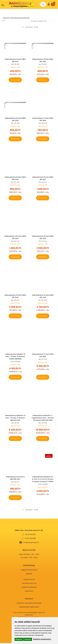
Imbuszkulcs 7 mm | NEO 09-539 (43, 119)
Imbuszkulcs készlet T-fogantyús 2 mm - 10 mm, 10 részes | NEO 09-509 (43, 419)
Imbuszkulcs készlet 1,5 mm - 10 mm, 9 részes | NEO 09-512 (15, 419)
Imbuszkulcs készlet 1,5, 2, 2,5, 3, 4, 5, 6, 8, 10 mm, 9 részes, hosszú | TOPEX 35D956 (43, 480)
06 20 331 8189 (30, 539)
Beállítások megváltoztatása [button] (42, 639)
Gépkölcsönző (29, 580)
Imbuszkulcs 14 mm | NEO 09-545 (43, 297)
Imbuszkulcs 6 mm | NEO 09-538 (15, 119)
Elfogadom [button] (19, 639)
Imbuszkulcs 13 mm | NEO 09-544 (15, 297)
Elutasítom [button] (28, 639)
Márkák (29, 575)
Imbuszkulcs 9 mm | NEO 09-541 (43, 179)
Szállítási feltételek (29, 588)
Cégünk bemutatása (29, 571)
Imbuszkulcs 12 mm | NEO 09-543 (43, 238)
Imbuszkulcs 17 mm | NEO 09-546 (43, 356)
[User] (49, 4)
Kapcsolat (29, 592)
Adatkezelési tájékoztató (29, 608)
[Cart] (53, 4)
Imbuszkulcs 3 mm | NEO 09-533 (15, 60)
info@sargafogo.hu (31, 543)
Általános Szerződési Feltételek (29, 604)
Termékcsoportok (29, 584)
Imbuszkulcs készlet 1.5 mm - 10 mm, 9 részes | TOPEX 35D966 (15, 357)
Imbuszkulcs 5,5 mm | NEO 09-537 (15, 479)
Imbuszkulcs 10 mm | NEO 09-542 (15, 238)
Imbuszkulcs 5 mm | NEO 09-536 (43, 60)
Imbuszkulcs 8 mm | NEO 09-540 (15, 179)
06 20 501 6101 (30, 535)
